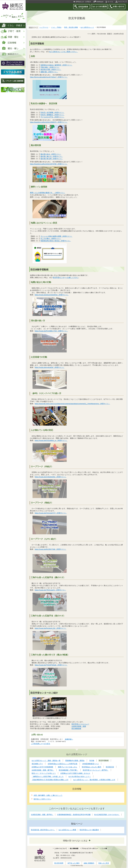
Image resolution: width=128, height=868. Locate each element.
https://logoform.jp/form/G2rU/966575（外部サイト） (49, 122)
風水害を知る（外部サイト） (51, 154)
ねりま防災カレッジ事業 (67, 830)
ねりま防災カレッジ (87, 27)
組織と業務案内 (89, 863)
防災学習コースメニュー (80, 724)
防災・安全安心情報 (71, 27)
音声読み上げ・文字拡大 (83, 2)
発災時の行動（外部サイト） (51, 69)
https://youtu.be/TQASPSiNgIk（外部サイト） (51, 665)
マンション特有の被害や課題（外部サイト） (56, 236)
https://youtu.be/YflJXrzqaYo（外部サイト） (50, 590)
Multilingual (100, 2)
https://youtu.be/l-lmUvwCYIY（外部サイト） (51, 513)
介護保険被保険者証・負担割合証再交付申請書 (74, 815)
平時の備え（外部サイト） (50, 67)
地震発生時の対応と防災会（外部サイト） (56, 241)
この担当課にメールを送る (41, 744)
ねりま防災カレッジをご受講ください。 (64, 52)
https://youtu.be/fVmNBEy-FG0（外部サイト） (51, 331)
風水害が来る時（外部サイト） (52, 159)
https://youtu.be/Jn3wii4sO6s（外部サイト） (51, 477)
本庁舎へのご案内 (73, 863)
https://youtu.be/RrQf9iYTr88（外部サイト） (51, 549)
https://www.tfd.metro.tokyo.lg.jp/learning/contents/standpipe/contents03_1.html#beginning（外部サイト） (72, 404)
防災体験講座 (76, 729)
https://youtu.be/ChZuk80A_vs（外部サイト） (51, 440)
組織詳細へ (69, 739)
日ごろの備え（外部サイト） (51, 238)
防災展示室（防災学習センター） (43, 830)
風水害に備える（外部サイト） (52, 156)
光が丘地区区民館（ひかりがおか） (107, 815)
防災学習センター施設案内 (89, 830)
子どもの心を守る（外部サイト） (52, 117)
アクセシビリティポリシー (90, 848)
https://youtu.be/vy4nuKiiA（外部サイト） (50, 367)
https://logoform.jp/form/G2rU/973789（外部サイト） (49, 164)
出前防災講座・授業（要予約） (42, 815)
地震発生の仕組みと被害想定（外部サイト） (56, 65)
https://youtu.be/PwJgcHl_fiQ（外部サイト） (51, 628)
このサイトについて (61, 848)
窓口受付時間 (59, 863)
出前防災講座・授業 (79, 726)
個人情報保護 (74, 848)
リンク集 (104, 848)
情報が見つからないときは (75, 841)
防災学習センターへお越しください (66, 278)
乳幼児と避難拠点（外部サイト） (52, 115)
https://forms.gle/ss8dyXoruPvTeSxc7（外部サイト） (49, 77)
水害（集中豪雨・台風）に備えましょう (48, 795)
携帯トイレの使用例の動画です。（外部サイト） (48, 193)
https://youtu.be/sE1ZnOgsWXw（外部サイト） (52, 295)
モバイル (110, 2)
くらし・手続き (56, 27)
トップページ (44, 27)
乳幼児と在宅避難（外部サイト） (52, 112)
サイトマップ (122, 2)
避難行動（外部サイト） (49, 72)
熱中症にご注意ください (42, 799)
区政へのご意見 (104, 863)
